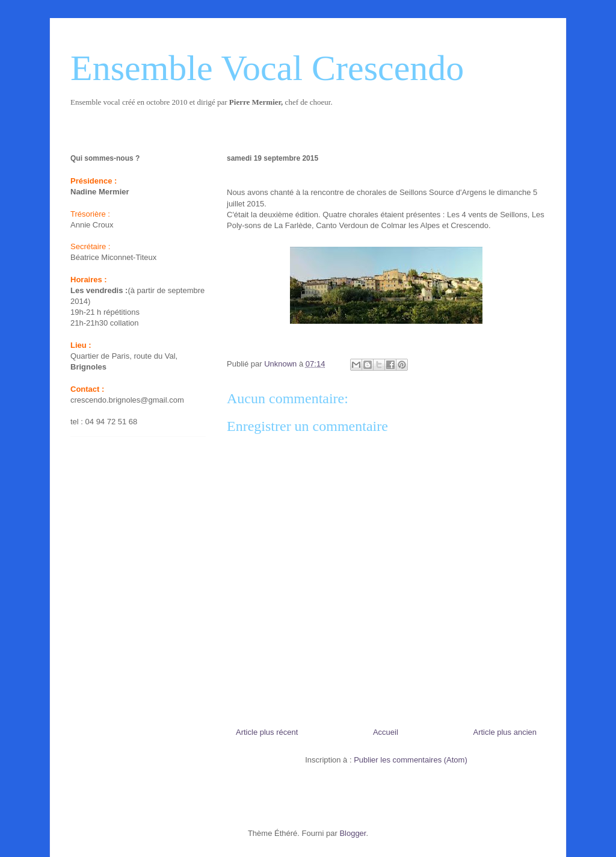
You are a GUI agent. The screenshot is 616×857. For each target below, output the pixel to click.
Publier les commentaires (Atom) (411, 760)
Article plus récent (267, 732)
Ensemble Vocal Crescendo (267, 68)
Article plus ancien (505, 732)
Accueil (386, 732)
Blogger (353, 833)
